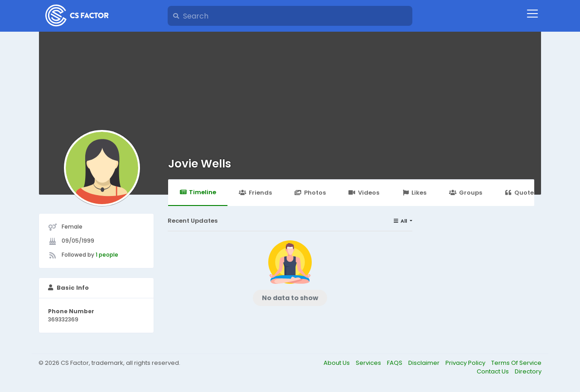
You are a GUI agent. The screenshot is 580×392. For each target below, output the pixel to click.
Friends (255, 193)
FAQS (395, 363)
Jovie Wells (200, 164)
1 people (107, 255)
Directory (528, 371)
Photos (310, 193)
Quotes (521, 193)
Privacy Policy (466, 363)
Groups (465, 193)
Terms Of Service (516, 363)
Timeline (198, 192)
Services (369, 363)
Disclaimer (425, 363)
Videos (364, 193)
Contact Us (493, 371)
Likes (414, 193)
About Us (337, 363)
